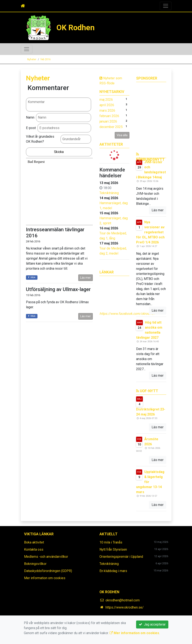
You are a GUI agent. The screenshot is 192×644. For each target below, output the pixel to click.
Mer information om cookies (45, 578)
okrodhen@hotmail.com (123, 600)
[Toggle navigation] (166, 6)
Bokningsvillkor (35, 564)
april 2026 (107, 105)
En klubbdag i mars (113, 571)
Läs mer (86, 278)
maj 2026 (106, 100)
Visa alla (122, 135)
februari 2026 (109, 116)
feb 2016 (46, 59)
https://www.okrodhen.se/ (125, 607)
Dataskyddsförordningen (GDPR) (48, 571)
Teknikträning (109, 193)
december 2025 (111, 127)
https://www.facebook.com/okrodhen (127, 314)
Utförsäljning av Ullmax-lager (58, 289)
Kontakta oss (34, 549)
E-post (31, 128)
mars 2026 (107, 110)
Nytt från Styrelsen (113, 549)
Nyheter (32, 59)
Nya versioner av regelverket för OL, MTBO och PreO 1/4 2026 (150, 232)
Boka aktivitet (34, 542)
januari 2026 (108, 121)
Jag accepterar (152, 624)
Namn (30, 117)
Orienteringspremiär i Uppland (121, 557)
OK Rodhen (75, 28)
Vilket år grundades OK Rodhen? (40, 139)
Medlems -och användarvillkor (46, 557)
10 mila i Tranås (111, 542)
